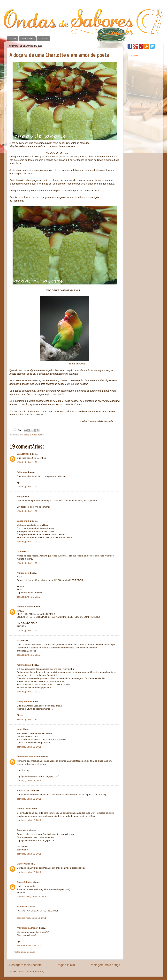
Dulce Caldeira (24, 882)
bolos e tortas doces (34, 435)
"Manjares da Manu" (27, 928)
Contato (43, 39)
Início (13, 39)
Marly (20, 497)
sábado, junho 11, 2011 (28, 462)
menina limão (24, 665)
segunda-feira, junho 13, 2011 (31, 897)
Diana (20, 552)
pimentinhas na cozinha (29, 757)
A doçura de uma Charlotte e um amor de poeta (59, 55)
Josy (19, 640)
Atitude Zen (23, 573)
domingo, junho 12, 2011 (29, 747)
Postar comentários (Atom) (31, 972)
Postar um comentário (24, 952)
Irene (19, 729)
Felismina (22, 472)
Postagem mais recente (25, 965)
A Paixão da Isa (25, 790)
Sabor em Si (23, 521)
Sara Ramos (23, 454)
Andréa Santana (25, 607)
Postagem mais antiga (105, 965)
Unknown (22, 864)
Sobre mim (27, 39)
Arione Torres (24, 809)
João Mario (23, 830)
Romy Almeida (24, 702)
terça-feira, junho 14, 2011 (30, 945)
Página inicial (66, 965)
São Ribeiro (23, 906)
